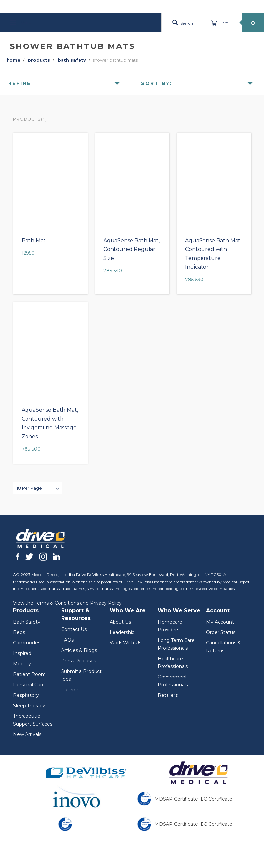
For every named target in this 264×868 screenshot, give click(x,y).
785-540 (113, 271)
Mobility (22, 664)
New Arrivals (27, 734)
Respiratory (26, 695)
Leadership (122, 632)
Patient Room (29, 674)
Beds (19, 632)
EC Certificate (216, 799)
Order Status (221, 632)
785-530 (194, 280)
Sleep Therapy (29, 706)
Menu (21, 22)
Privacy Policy (106, 603)
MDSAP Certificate (176, 799)
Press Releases (79, 661)
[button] (38, 488)
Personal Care (29, 685)
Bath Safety (27, 622)
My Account (220, 622)
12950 (28, 253)
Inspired (22, 653)
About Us (120, 622)
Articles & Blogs (79, 650)
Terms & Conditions (57, 603)
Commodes (27, 643)
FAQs (67, 640)
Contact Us (74, 629)
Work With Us (125, 643)
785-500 (31, 449)
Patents (70, 690)
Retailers (168, 695)
